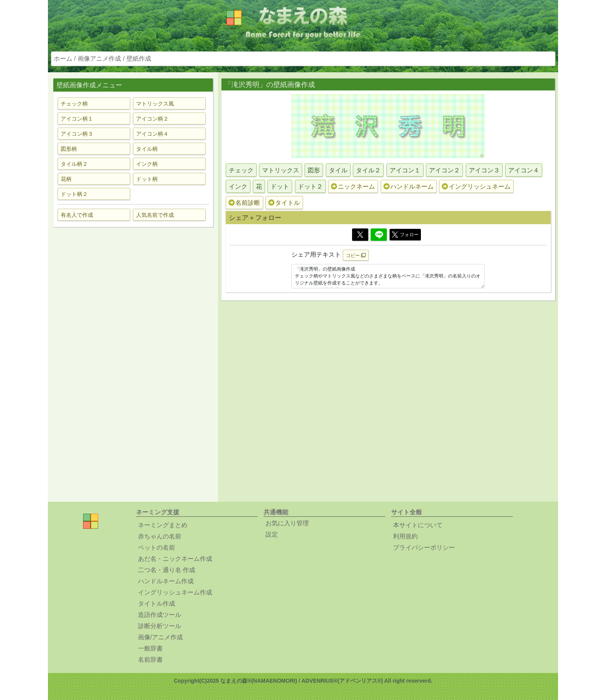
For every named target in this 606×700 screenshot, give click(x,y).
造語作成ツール (160, 615)
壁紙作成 (139, 59)
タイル (338, 170)
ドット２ (310, 186)
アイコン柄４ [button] (152, 134)
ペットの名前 (157, 548)
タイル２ (368, 170)
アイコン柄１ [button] (77, 119)
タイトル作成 (157, 604)
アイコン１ (405, 170)
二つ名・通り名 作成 (167, 570)
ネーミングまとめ (163, 525)
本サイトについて (418, 525)
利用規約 (405, 536)
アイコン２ (444, 170)
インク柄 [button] (147, 164)
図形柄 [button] (69, 149)
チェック (241, 170)
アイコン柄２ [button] (152, 119)
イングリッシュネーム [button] (476, 186)
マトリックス (281, 170)
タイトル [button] (284, 203)
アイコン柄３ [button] (77, 134)
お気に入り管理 (287, 523)
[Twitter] (360, 235)
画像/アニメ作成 (160, 637)
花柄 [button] (66, 179)
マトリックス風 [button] (155, 104)
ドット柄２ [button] (74, 194)
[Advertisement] (133, 355)
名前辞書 (150, 660)
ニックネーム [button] (353, 186)
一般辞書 (150, 648)
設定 (272, 534)
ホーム (63, 59)
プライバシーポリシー (424, 548)
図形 (314, 170)
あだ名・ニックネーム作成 (175, 559)
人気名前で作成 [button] (155, 215)
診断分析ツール (160, 626)
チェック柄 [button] (74, 104)
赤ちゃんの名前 (160, 536)
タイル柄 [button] (147, 149)
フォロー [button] (405, 235)
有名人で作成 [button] (77, 215)
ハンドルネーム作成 (166, 581)
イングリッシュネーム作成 (175, 592)
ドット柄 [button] (147, 179)
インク (238, 186)
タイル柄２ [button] (74, 164)
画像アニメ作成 (99, 59)
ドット (280, 186)
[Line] (379, 235)
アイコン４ (524, 170)
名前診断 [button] (244, 203)
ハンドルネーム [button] (409, 186)
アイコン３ (484, 170)
